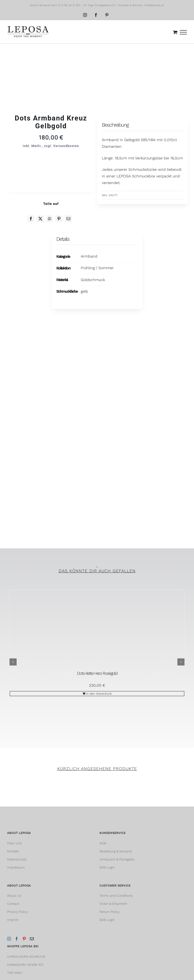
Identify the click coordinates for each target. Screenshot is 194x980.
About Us (14, 896)
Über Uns (14, 843)
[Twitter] (40, 219)
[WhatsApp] (50, 219)
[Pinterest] (59, 219)
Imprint (13, 920)
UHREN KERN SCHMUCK (26, 957)
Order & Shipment (113, 904)
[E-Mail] (68, 219)
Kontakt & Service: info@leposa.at (141, 5)
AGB (103, 843)
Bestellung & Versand (116, 851)
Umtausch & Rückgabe (117, 859)
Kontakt (13, 851)
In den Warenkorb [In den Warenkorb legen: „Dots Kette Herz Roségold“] (99, 694)
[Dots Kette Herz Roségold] (97, 630)
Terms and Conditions (116, 896)
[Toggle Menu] (183, 32)
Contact (13, 904)
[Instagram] (9, 939)
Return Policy (110, 912)
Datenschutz (17, 859)
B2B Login (107, 867)
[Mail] (32, 939)
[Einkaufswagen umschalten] (175, 32)
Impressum (16, 867)
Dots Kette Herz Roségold (97, 673)
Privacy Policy (18, 912)
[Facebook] (31, 219)
